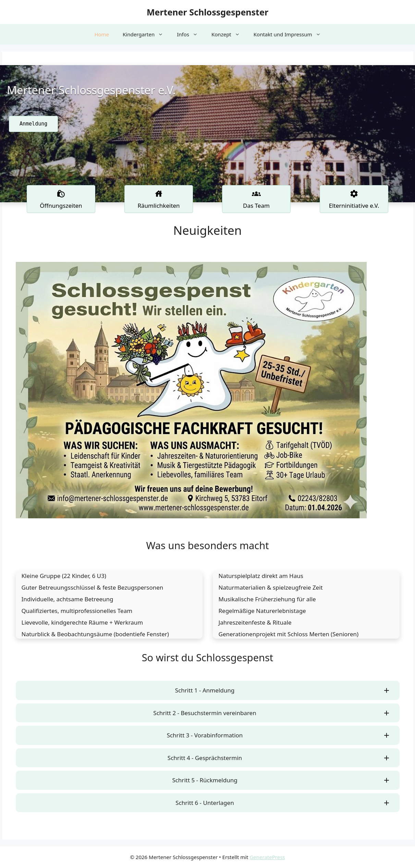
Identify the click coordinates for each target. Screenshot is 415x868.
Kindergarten (146, 34)
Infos (191, 34)
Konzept (229, 34)
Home (102, 34)
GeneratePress (267, 857)
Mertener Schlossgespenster (207, 12)
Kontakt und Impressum (291, 34)
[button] (208, 690)
